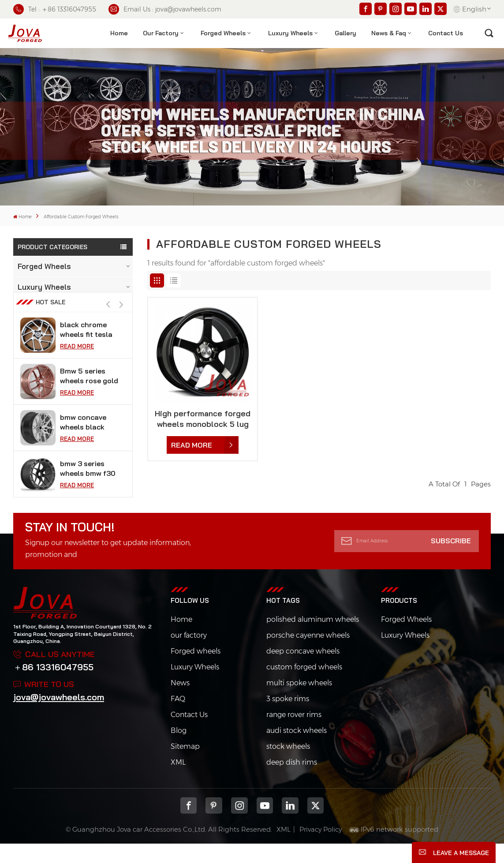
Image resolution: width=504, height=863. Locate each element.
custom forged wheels (304, 686)
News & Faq (389, 33)
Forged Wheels (223, 33)
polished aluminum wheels (313, 638)
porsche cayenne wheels (308, 654)
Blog (179, 749)
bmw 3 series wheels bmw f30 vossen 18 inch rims (88, 488)
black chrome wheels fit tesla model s (86, 349)
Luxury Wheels (290, 33)
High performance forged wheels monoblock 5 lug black (203, 419)
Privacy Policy (321, 848)
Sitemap (185, 765)
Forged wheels (196, 670)
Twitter (316, 825)
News (180, 702)
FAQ (178, 718)
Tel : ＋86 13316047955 (55, 9)
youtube (265, 825)
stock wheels (288, 765)
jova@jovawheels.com (59, 716)
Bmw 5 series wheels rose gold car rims (89, 395)
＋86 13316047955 (53, 686)
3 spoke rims (288, 718)
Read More (77, 365)
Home (119, 33)
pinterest (214, 825)
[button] (121, 323)
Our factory (161, 33)
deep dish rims (292, 781)
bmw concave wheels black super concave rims (85, 441)
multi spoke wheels (299, 702)
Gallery (345, 33)
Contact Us (189, 734)
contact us (446, 33)
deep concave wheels (303, 670)
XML (178, 781)
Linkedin (290, 825)
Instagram (239, 825)
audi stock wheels (297, 749)
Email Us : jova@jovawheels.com (165, 9)
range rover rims (294, 734)
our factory (189, 654)
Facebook (189, 825)
